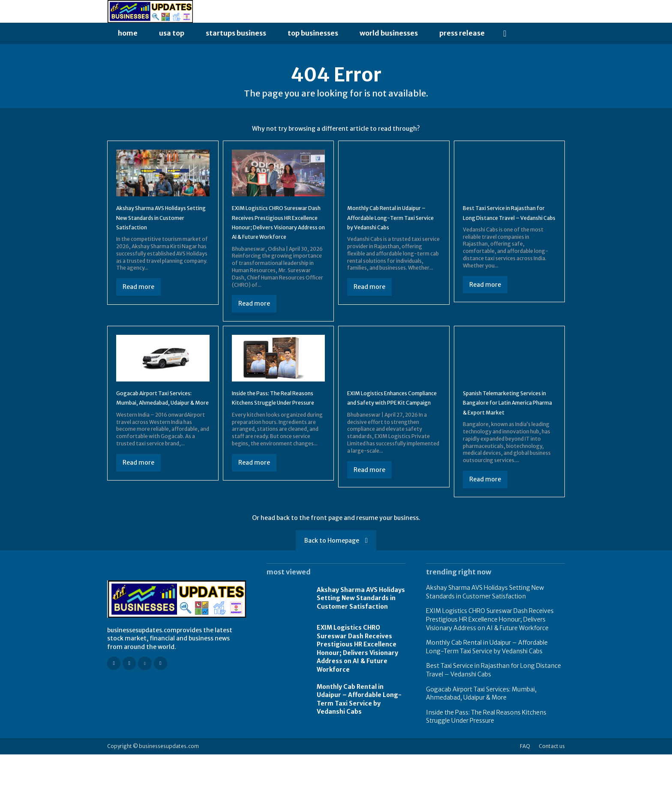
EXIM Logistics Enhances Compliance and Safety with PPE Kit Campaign (392, 428)
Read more (138, 303)
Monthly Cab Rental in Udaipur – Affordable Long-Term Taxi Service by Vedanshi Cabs (359, 735)
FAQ (525, 782)
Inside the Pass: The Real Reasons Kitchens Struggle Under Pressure (274, 428)
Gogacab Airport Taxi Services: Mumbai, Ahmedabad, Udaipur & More (481, 729)
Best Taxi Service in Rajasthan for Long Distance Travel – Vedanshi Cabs (508, 224)
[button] (505, 33)
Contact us (552, 782)
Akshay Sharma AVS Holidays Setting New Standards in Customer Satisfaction (361, 634)
